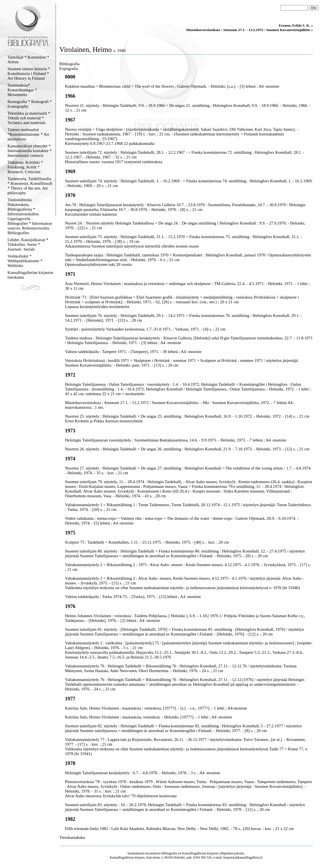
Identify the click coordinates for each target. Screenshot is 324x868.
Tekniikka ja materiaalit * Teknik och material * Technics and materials (29, 118)
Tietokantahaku (72, 837)
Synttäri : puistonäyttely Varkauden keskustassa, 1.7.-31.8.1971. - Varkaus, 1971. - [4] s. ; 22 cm (145, 329)
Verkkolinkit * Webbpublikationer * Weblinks (25, 261)
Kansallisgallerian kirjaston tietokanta (30, 275)
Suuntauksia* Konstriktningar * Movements (22, 90)
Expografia (69, 69)
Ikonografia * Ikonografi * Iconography (30, 104)
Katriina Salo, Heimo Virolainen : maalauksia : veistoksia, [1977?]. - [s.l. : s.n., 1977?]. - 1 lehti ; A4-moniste (156, 708)
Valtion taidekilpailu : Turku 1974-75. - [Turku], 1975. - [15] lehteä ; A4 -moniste (133, 597)
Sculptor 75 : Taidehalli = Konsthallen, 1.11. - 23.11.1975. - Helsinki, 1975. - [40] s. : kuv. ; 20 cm (147, 542)
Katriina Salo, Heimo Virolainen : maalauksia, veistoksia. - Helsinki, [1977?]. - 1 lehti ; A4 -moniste (149, 717)
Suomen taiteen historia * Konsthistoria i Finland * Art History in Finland (29, 74)
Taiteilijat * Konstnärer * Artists (28, 60)
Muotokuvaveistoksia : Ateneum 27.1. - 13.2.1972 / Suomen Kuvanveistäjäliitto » (249, 30)
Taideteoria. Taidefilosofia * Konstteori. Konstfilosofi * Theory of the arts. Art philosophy (30, 186)
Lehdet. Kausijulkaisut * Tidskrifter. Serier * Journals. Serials (28, 244)
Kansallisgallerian (194, 853)
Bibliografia (69, 64)
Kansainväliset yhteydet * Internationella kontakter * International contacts (30, 151)
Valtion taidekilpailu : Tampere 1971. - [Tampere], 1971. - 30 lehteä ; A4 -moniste (133, 352)
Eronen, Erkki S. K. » (296, 25)
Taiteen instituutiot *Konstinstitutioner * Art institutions (28, 134)
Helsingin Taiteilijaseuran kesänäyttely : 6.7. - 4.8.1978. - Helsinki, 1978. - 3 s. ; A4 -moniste (143, 773)
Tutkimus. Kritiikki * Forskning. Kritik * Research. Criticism (25, 167)
